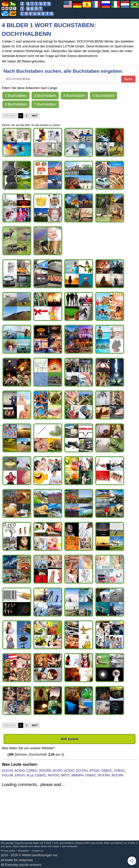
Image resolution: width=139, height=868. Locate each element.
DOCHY (7, 771)
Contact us (37, 851)
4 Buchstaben (74, 96)
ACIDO (20, 771)
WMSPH (77, 775)
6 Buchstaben (16, 104)
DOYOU (82, 771)
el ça (30, 775)
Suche (128, 79)
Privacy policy (8, 851)
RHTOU (54, 775)
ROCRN (45, 771)
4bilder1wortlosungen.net (40, 855)
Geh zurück (69, 739)
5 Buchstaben (104, 96)
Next (35, 116)
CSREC (32, 771)
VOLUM (8, 775)
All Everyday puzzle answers (21, 865)
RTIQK (94, 771)
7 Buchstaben (45, 104)
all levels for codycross (17, 860)
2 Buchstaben (16, 96)
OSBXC (107, 771)
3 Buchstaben (45, 96)
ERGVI (20, 775)
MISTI (65, 775)
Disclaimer (23, 851)
